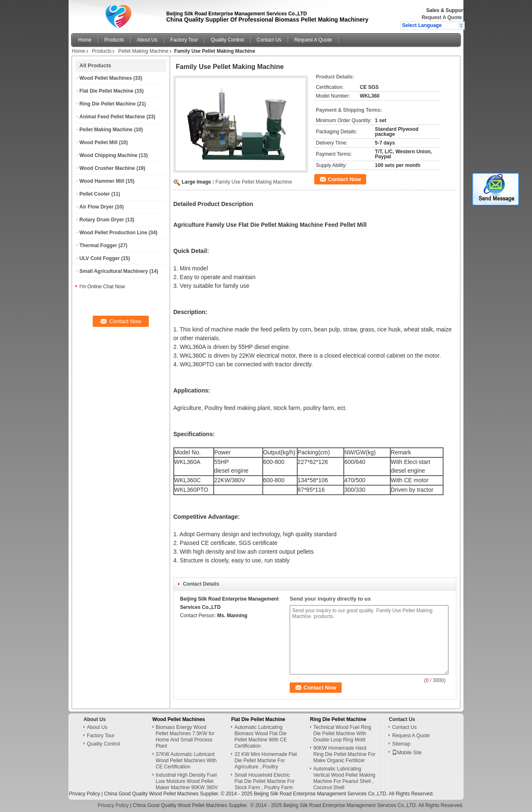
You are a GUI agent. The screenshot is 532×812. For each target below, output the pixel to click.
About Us (147, 40)
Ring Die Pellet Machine (107, 104)
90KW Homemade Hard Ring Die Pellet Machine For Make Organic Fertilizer (344, 754)
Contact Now (344, 179)
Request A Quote (441, 17)
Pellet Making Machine (143, 51)
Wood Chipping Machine (108, 155)
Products (114, 40)
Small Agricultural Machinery (114, 271)
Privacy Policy (85, 794)
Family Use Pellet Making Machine (254, 182)
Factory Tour (184, 40)
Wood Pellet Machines (106, 78)
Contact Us (269, 40)
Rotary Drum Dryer (102, 220)
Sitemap (401, 744)
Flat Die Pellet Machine (106, 91)
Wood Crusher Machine (107, 168)
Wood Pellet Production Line (113, 233)
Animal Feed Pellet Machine (112, 117)
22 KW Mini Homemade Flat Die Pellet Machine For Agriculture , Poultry (266, 760)
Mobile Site (407, 753)
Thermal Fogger (98, 245)
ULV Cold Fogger (100, 258)
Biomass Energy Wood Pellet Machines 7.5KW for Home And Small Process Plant (185, 737)
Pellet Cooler (95, 194)
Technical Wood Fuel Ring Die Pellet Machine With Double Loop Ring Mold (342, 733)
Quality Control (227, 40)
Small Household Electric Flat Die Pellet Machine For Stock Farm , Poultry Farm (265, 781)
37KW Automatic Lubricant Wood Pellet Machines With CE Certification (186, 760)
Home (85, 40)
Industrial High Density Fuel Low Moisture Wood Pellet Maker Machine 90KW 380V (187, 781)
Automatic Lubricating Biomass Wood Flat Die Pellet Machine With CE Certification (261, 737)
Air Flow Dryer (96, 207)
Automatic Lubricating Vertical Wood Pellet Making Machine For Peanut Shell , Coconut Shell (344, 778)
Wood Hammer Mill (102, 181)
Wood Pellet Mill (99, 142)
